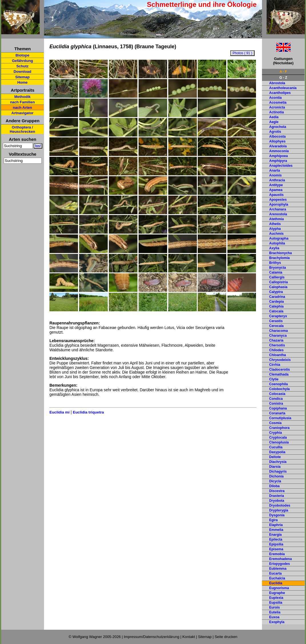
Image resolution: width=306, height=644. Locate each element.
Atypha (275, 229)
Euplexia (276, 598)
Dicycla (275, 481)
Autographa (279, 238)
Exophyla (277, 622)
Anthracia (277, 180)
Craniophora (279, 428)
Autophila (277, 243)
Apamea (276, 190)
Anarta (275, 170)
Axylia (274, 248)
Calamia (276, 272)
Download (22, 72)
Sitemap (22, 77)
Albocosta (277, 137)
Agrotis (275, 132)
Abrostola (277, 83)
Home (22, 82)
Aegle (274, 122)
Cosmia (275, 423)
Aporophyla (279, 204)
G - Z (283, 78)
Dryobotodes (280, 505)
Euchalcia (277, 578)
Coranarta (277, 413)
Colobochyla (279, 389)
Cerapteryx (278, 316)
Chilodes (276, 350)
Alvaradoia (278, 146)
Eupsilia (276, 603)
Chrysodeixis (280, 360)
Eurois (274, 607)
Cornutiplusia (280, 418)
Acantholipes (280, 93)
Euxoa (274, 617)
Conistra (276, 404)
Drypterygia (279, 510)
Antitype (276, 185)
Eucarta (275, 573)
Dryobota (277, 501)
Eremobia (277, 554)
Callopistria (278, 282)
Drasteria (277, 496)
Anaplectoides (281, 166)
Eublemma (278, 569)
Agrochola (278, 127)
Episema (276, 549)
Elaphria (276, 525)
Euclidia (276, 583)
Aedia (274, 117)
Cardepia (276, 302)
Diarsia (275, 467)
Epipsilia (276, 544)
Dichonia (276, 476)
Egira (273, 520)
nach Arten (22, 108)
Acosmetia (278, 103)
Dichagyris (278, 472)
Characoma (278, 331)
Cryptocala (278, 438)
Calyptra (276, 292)
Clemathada (279, 374)
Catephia (276, 306)
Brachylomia (279, 258)
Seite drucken (226, 637)
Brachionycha (280, 253)
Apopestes (278, 200)
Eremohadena (280, 559)
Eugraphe (277, 593)
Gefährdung (23, 61)
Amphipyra (278, 161)
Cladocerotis (280, 370)
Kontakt (189, 637)
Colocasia (277, 394)
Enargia (275, 535)
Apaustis (276, 195)
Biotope (22, 55)
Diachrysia (278, 462)
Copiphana (278, 408)
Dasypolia (277, 452)
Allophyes (277, 141)
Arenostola (278, 214)
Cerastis (276, 321)
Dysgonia (277, 515)
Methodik (22, 97)
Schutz (22, 66)
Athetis (275, 224)
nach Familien (22, 102)
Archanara (278, 209)
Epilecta (276, 539)
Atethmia (276, 219)
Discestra (277, 491)
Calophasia (278, 287)
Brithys (275, 263)
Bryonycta (278, 268)
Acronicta (277, 107)
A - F (283, 72)
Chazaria (276, 340)
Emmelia (276, 530)
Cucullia (276, 447)
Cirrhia (275, 365)
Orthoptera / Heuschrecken (22, 129)
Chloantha (278, 355)
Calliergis (277, 277)
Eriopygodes (280, 564)
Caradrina (277, 297)
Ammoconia (279, 151)
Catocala (276, 311)
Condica (276, 399)
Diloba (274, 486)
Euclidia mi (59, 412)
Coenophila (278, 384)
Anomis (275, 175)
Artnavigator (22, 113)
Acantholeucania (283, 88)
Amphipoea (278, 156)
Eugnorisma (279, 588)
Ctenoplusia (279, 442)
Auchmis (276, 234)
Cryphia (276, 433)
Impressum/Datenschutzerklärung (151, 637)
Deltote (275, 457)
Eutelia (275, 612)
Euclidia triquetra (88, 412)
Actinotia (276, 112)
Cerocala (276, 326)
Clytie (274, 379)
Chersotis (277, 345)
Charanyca (278, 336)
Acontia (275, 98)
